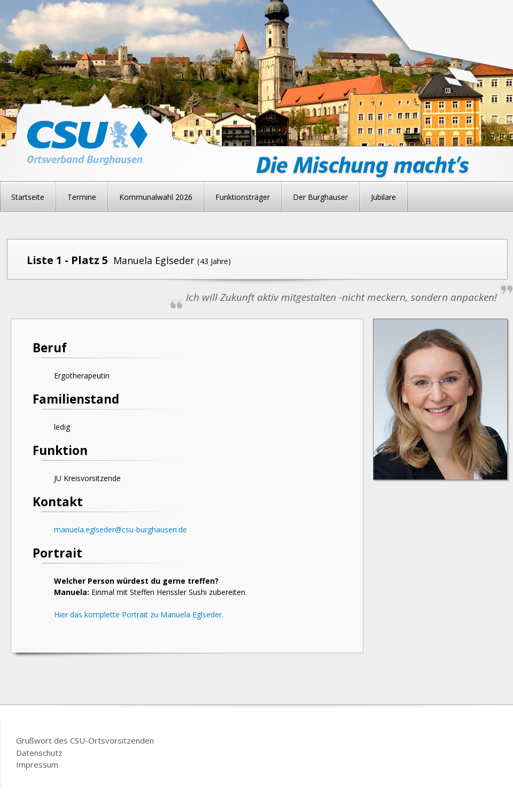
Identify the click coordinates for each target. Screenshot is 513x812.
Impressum (37, 764)
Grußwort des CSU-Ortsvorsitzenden (85, 740)
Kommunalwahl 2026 (156, 197)
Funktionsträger (243, 197)
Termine (82, 197)
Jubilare (383, 197)
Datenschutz (39, 753)
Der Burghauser (320, 197)
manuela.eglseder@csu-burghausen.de (121, 529)
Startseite (28, 197)
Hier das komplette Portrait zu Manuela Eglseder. (139, 614)
